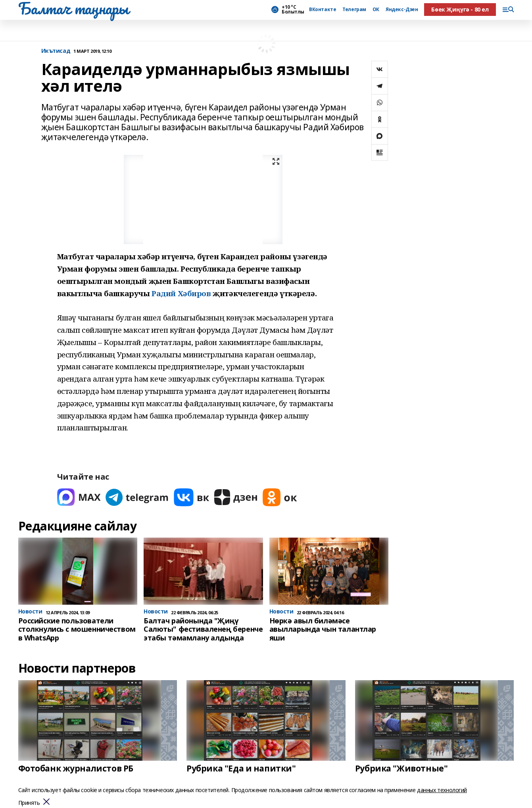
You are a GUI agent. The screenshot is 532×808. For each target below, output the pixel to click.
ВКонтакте (323, 10)
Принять (29, 803)
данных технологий (442, 790)
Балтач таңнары (73, 8)
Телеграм (354, 10)
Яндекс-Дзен (402, 10)
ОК (376, 10)
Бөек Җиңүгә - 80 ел (460, 9)
